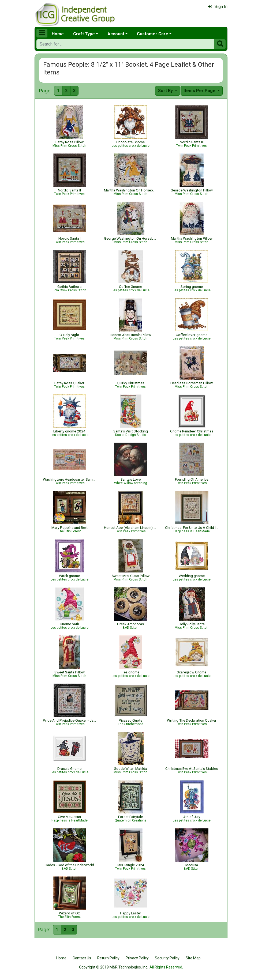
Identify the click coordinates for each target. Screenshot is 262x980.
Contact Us (82, 958)
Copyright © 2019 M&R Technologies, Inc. (114, 967)
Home (58, 34)
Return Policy (108, 958)
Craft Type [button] (84, 34)
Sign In (218, 7)
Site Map (193, 958)
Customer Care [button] (153, 34)
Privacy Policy (137, 958)
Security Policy (167, 958)
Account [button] (116, 34)
